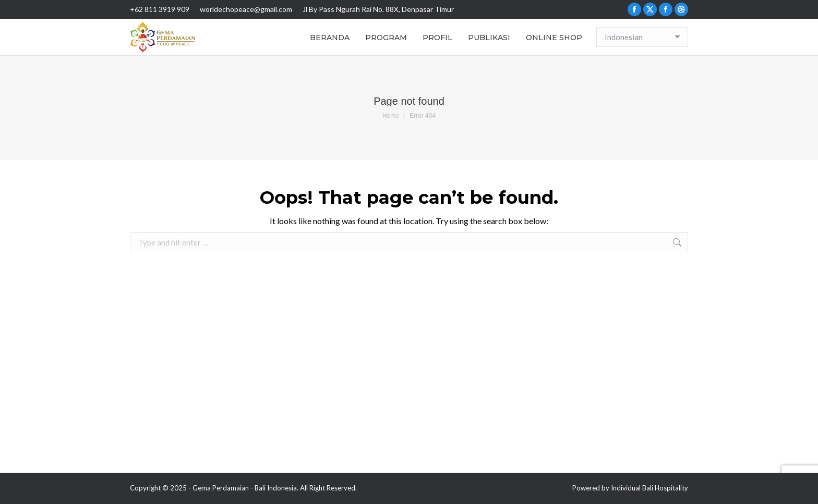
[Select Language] (642, 37)
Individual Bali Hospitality (649, 488)
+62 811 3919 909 (160, 9)
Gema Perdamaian (221, 488)
